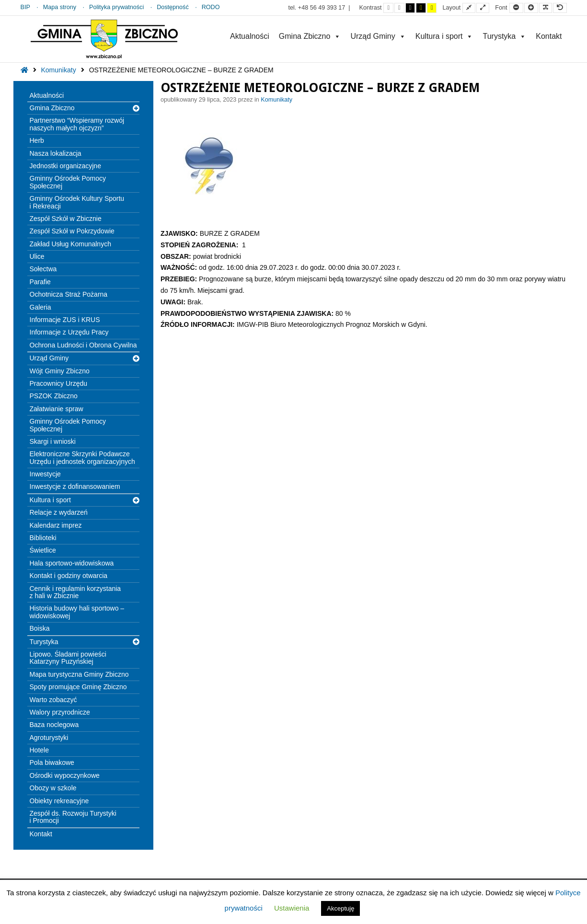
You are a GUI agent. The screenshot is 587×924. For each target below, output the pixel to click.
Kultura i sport (444, 36)
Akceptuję (340, 908)
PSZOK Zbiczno (54, 396)
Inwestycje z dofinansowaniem (75, 486)
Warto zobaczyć (53, 700)
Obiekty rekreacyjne (59, 801)
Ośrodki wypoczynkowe (65, 775)
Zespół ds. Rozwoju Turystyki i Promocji (73, 817)
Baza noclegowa (54, 725)
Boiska (40, 628)
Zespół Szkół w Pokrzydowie (72, 231)
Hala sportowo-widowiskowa (72, 563)
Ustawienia (292, 908)
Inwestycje (45, 474)
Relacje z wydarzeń (59, 512)
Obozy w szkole (53, 788)
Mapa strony (60, 7)
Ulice (37, 256)
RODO (211, 7)
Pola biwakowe (52, 762)
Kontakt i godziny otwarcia (69, 576)
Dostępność (173, 7)
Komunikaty (59, 70)
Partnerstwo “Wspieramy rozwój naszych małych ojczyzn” (77, 124)
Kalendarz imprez (56, 525)
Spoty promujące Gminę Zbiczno (78, 687)
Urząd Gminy (378, 36)
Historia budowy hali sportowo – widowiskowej (77, 612)
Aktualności (250, 36)
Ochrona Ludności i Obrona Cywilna (83, 345)
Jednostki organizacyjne (65, 166)
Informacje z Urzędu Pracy (69, 332)
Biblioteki (43, 538)
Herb (37, 140)
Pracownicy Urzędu (59, 383)
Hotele (39, 750)
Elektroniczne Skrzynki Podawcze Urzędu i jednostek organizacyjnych (82, 457)
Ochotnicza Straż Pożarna (69, 294)
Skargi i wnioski (53, 441)
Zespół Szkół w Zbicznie (66, 219)
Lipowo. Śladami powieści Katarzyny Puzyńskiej (68, 658)
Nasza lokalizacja (56, 153)
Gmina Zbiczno (310, 36)
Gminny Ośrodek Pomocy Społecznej (68, 182)
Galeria (40, 307)
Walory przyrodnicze (60, 712)
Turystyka (504, 36)
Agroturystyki (49, 738)
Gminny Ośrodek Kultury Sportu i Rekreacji (77, 202)
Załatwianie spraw (57, 409)
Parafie (40, 282)
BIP (25, 7)
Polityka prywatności (116, 7)
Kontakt (549, 36)
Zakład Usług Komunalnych (70, 244)
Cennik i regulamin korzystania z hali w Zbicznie (75, 592)
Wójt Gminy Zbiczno (60, 371)
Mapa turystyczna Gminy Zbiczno (79, 674)
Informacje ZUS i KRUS (65, 320)
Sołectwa (43, 269)
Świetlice (43, 550)
